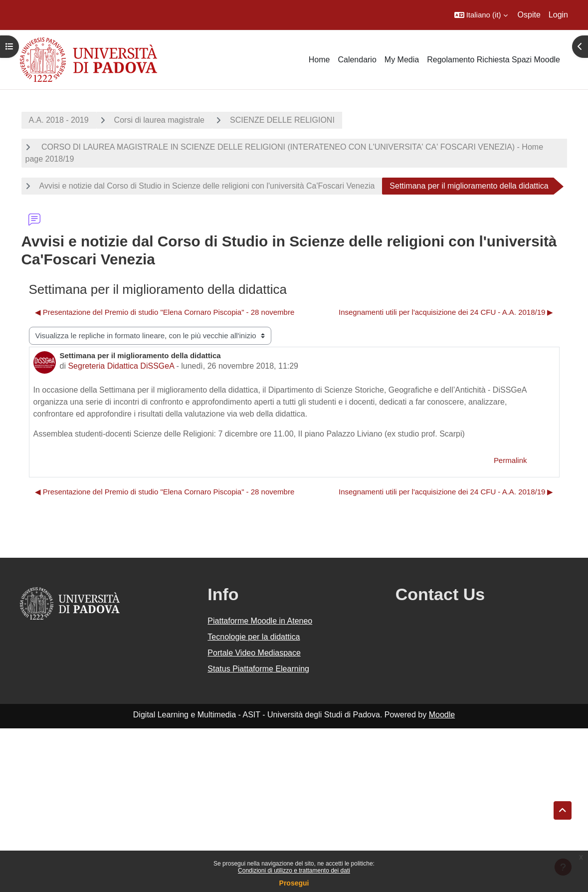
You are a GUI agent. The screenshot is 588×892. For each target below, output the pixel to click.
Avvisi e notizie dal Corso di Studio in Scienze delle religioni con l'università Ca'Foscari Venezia (207, 186)
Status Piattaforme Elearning (258, 669)
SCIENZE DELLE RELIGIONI (282, 120)
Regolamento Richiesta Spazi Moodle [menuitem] (493, 60)
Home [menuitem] (319, 60)
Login (558, 15)
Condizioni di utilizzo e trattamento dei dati (294, 871)
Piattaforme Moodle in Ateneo (260, 621)
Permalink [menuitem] (510, 460)
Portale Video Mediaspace (254, 653)
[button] (481, 15)
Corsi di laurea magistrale (159, 120)
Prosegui (294, 883)
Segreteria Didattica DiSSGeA (121, 366)
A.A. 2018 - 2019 (59, 120)
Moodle (442, 715)
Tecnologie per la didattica (254, 637)
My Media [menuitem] (402, 60)
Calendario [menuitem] (357, 60)
